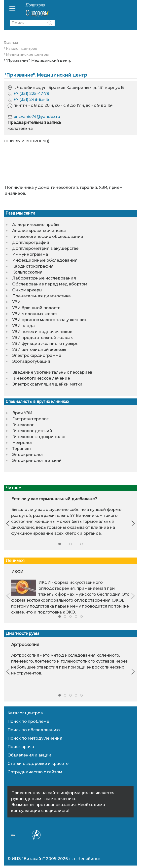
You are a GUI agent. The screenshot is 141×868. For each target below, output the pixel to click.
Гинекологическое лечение (41, 378)
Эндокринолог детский (37, 461)
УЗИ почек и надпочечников (42, 332)
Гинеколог (23, 425)
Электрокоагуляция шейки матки (47, 384)
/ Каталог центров (20, 49)
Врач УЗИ (22, 413)
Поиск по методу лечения (35, 738)
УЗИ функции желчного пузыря (45, 344)
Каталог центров (25, 713)
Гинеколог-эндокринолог (39, 437)
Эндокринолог (28, 455)
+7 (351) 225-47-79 (31, 94)
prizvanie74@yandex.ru (37, 117)
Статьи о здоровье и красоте (38, 764)
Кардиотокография (33, 266)
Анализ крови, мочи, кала (39, 231)
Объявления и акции (29, 755)
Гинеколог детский (32, 431)
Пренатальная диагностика (41, 296)
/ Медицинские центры (26, 55)
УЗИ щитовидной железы (39, 350)
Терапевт (22, 449)
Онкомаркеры (27, 290)
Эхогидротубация (31, 361)
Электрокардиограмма (37, 355)
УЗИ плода (23, 326)
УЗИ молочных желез (35, 314)
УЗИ (16, 302)
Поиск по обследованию (34, 730)
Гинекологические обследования (48, 237)
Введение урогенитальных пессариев (52, 372)
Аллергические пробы (36, 225)
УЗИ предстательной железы (43, 338)
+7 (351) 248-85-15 (31, 99)
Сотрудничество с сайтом (35, 772)
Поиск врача (21, 747)
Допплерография (31, 242)
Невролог (22, 443)
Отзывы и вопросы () (26, 141)
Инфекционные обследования (45, 260)
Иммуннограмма (30, 254)
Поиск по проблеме (28, 721)
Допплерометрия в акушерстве (45, 248)
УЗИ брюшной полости (36, 308)
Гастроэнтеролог (30, 419)
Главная (11, 43)
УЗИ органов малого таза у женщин (50, 320)
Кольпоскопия (27, 272)
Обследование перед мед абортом (50, 284)
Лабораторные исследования (44, 278)
